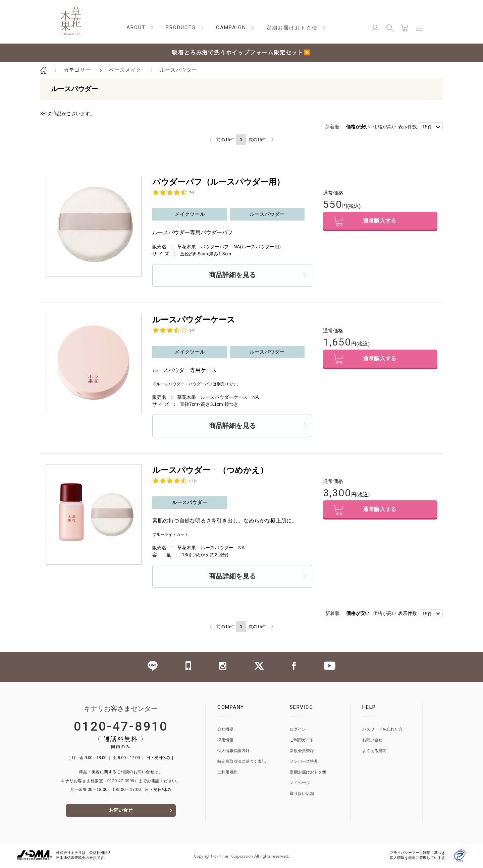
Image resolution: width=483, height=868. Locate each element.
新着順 (332, 127)
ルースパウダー (178, 70)
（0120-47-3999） (121, 781)
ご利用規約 (227, 773)
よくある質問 (374, 751)
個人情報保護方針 (233, 751)
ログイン (298, 730)
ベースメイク (125, 70)
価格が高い (385, 127)
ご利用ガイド (302, 740)
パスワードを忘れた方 (382, 730)
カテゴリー (77, 70)
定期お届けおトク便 (308, 773)
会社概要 (225, 730)
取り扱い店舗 (302, 794)
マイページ (300, 783)
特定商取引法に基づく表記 (241, 762)
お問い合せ (121, 812)
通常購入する (380, 222)
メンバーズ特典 (304, 762)
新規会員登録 (302, 751)
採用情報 (225, 740)
